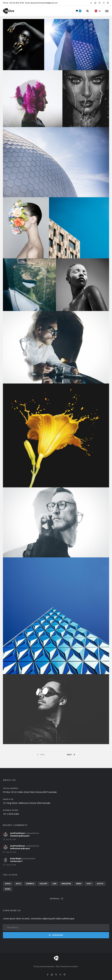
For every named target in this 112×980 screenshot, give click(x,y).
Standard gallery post (20, 836)
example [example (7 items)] (30, 884)
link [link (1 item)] (54, 884)
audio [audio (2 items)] (8, 884)
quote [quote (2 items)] (100, 884)
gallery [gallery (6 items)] (43, 884)
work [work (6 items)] (8, 889)
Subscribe (56, 935)
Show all (56, 899)
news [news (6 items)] (79, 884)
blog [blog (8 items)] (18, 884)
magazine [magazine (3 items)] (66, 884)
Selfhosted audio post (20, 848)
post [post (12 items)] (89, 884)
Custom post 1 (16, 861)
